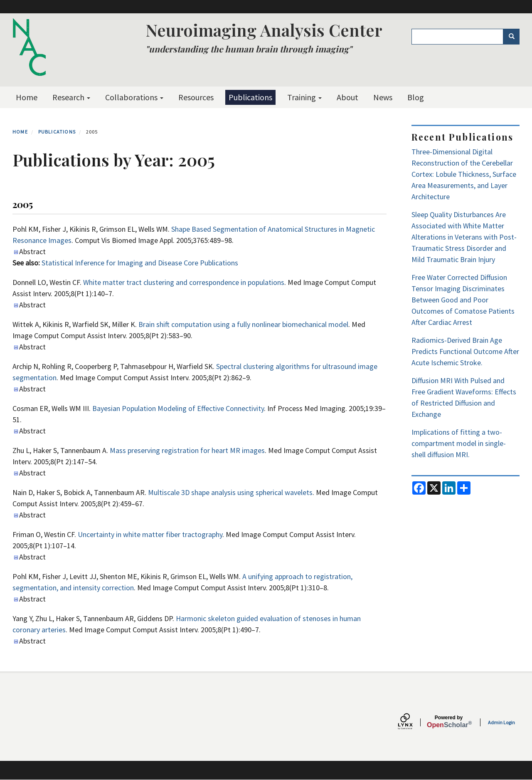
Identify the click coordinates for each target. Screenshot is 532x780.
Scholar (449, 722)
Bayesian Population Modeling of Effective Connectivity (178, 408)
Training (304, 97)
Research (71, 97)
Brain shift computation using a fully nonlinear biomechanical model (243, 324)
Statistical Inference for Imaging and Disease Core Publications (140, 263)
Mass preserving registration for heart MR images (187, 450)
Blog (416, 97)
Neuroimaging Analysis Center (264, 30)
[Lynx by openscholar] (412, 722)
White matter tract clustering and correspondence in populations (184, 282)
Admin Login (501, 722)
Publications (250, 97)
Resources (196, 97)
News (383, 97)
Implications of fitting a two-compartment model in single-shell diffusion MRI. (459, 443)
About (347, 97)
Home (27, 97)
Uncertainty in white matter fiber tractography (150, 534)
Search (514, 37)
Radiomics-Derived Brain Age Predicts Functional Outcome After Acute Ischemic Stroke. (465, 351)
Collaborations (134, 97)
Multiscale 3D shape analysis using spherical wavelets (230, 492)
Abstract (32, 251)
